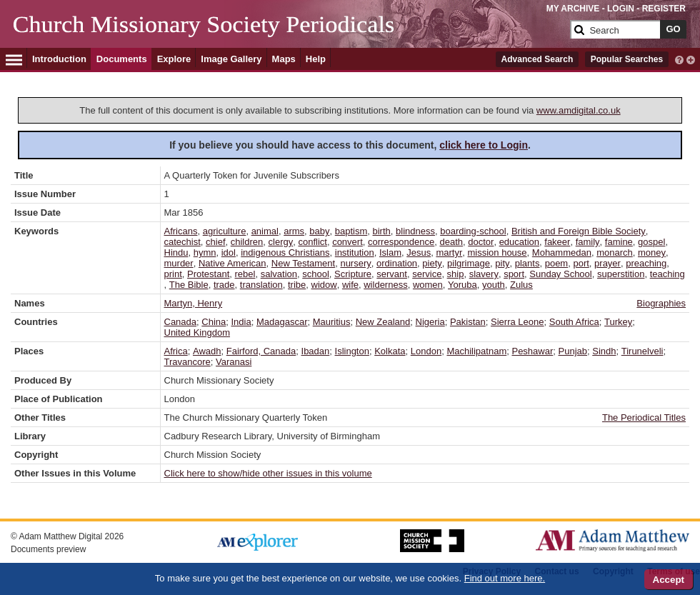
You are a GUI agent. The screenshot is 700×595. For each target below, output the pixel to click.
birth (382, 231)
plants (527, 263)
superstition (621, 274)
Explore (174, 59)
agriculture (225, 231)
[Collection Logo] (289, 35)
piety (432, 263)
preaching (646, 263)
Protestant (208, 274)
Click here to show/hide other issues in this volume (268, 473)
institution (355, 252)
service (427, 274)
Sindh (604, 351)
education (519, 242)
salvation (279, 274)
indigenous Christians (285, 252)
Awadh (207, 351)
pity (502, 263)
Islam (390, 252)
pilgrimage (469, 263)
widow (324, 285)
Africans (181, 231)
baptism (351, 231)
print (173, 274)
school (316, 274)
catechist (182, 242)
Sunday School (560, 274)
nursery (355, 263)
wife (350, 285)
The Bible (189, 285)
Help (316, 59)
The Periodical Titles (644, 417)
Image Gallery (231, 59)
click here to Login (484, 145)
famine (619, 242)
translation (261, 285)
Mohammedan (562, 252)
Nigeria (430, 322)
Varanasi (234, 362)
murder (179, 263)
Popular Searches (627, 59)
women (428, 285)
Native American (232, 263)
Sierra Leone (517, 322)
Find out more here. (505, 578)
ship (456, 274)
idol (229, 252)
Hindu (176, 252)
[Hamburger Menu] (14, 58)
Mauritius (332, 322)
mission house (497, 252)
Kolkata (390, 351)
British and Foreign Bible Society (579, 231)
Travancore (187, 362)
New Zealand (383, 322)
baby (319, 231)
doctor (481, 242)
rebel (245, 274)
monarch (615, 252)
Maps (284, 59)
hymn (205, 252)
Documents (122, 59)
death (451, 242)
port (581, 263)
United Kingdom (197, 332)
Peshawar (532, 351)
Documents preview (48, 549)
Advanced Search (537, 59)
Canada (181, 322)
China (214, 322)
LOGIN (621, 9)
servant (392, 274)
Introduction (59, 59)
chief (215, 242)
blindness (415, 231)
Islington (352, 351)
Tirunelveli (642, 351)
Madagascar (282, 322)
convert (347, 242)
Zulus (521, 285)
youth (494, 285)
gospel (651, 242)
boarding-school (473, 231)
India (241, 322)
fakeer (557, 242)
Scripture (353, 274)
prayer (607, 263)
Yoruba (462, 285)
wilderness (385, 285)
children (247, 242)
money (652, 252)
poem (557, 263)
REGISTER (664, 9)
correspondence (401, 242)
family (588, 242)
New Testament (303, 263)
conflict (312, 242)
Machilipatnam (476, 351)
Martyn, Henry (194, 303)
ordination (397, 263)
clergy (281, 242)
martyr (449, 252)
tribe (297, 285)
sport (514, 274)
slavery (484, 274)
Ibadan (316, 351)
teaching (667, 274)
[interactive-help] (679, 59)
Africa (176, 351)
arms (294, 231)
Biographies (661, 303)
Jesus (419, 252)
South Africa (574, 322)
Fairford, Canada (261, 351)
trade (224, 285)
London (426, 351)
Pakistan (468, 322)
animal (265, 231)
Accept (669, 580)
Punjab (573, 351)
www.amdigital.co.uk (579, 110)
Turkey (618, 322)
